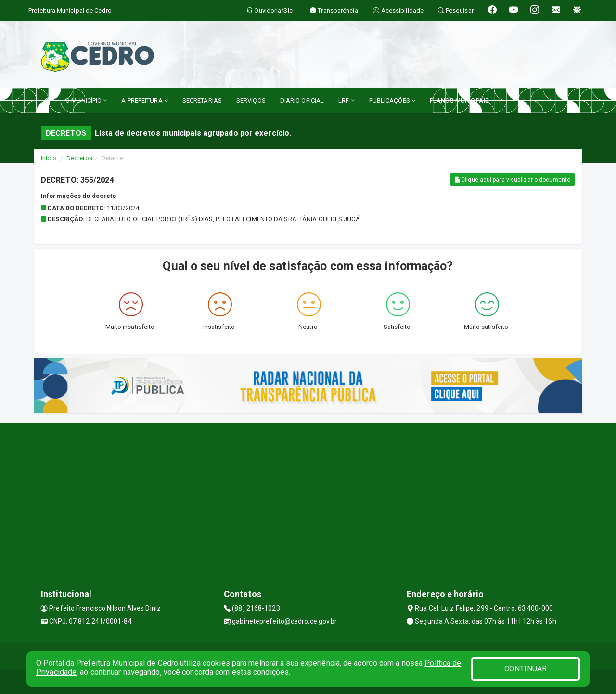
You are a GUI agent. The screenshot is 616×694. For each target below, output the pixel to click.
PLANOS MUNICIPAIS (459, 100)
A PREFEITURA (144, 100)
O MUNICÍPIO (86, 100)
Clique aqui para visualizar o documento (513, 180)
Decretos (79, 158)
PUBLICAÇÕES (392, 100)
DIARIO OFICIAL (302, 100)
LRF (346, 100)
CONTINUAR (526, 669)
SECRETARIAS (202, 100)
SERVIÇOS (251, 100)
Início (49, 158)
